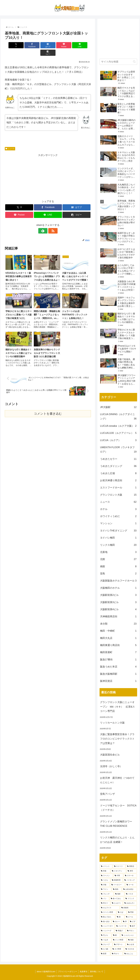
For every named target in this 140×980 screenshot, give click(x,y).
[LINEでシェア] (70, 45)
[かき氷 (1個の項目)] (131, 945)
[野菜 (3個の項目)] (132, 912)
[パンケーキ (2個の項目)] (122, 926)
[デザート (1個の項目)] (119, 945)
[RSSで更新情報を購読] (51, 223)
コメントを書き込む (48, 361)
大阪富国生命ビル (110, 755)
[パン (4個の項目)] (104, 899)
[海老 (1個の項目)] (132, 940)
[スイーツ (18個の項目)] (119, 866)
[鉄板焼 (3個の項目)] (128, 908)
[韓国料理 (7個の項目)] (117, 880)
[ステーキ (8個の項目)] (130, 876)
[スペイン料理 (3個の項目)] (108, 912)
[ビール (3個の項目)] (131, 917)
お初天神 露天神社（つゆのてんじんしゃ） (117, 780)
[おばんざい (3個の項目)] (130, 903)
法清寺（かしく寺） (111, 766)
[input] (118, 62)
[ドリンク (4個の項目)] (130, 899)
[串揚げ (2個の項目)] (120, 931)
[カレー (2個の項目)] (117, 922)
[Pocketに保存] (55, 45)
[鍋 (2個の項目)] (116, 935)
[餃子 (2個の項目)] (133, 926)
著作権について (97, 972)
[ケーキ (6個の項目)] (131, 885)
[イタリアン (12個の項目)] (118, 871)
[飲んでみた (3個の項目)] (107, 917)
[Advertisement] (48, 169)
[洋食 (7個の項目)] (105, 885)
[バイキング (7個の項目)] (130, 880)
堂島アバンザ (107, 794)
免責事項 (84, 972)
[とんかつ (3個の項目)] (117, 903)
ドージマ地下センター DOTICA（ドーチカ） (118, 808)
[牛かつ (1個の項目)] (117, 954)
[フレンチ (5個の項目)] (107, 894)
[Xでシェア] (12, 45)
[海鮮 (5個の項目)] (119, 894)
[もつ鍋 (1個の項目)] (105, 949)
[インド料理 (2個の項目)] (119, 940)
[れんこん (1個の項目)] (130, 954)
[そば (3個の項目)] (122, 912)
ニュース (10, 141)
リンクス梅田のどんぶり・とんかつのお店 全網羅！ (117, 840)
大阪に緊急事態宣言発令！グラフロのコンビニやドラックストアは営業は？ (117, 739)
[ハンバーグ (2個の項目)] (107, 931)
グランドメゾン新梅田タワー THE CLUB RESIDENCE (116, 824)
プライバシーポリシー (67, 972)
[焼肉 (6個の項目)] (117, 889)
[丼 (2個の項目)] (125, 922)
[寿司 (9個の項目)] (132, 871)
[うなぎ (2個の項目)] (105, 940)
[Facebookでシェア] (26, 45)
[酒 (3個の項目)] (120, 917)
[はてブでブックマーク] (41, 45)
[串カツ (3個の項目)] (105, 903)
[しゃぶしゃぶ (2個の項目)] (129, 935)
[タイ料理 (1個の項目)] (118, 949)
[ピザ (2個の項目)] (133, 922)
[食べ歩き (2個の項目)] (105, 922)
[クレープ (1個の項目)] (106, 945)
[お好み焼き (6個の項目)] (129, 889)
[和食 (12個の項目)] (105, 871)
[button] (84, 45)
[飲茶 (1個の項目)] (105, 954)
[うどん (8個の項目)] (105, 880)
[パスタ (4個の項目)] (131, 894)
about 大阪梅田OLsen (46, 972)
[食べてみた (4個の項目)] (117, 899)
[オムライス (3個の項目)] (110, 908)
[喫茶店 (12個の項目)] (131, 866)
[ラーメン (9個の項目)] (106, 876)
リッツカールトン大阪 (112, 723)
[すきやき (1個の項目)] (130, 949)
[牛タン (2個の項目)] (131, 931)
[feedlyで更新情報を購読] (45, 223)
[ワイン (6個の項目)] (105, 889)
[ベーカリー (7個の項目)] (118, 885)
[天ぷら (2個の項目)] (105, 935)
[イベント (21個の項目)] (106, 866)
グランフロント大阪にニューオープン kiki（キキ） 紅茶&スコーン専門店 (117, 707)
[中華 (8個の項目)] (118, 876)
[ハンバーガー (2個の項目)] (107, 926)
